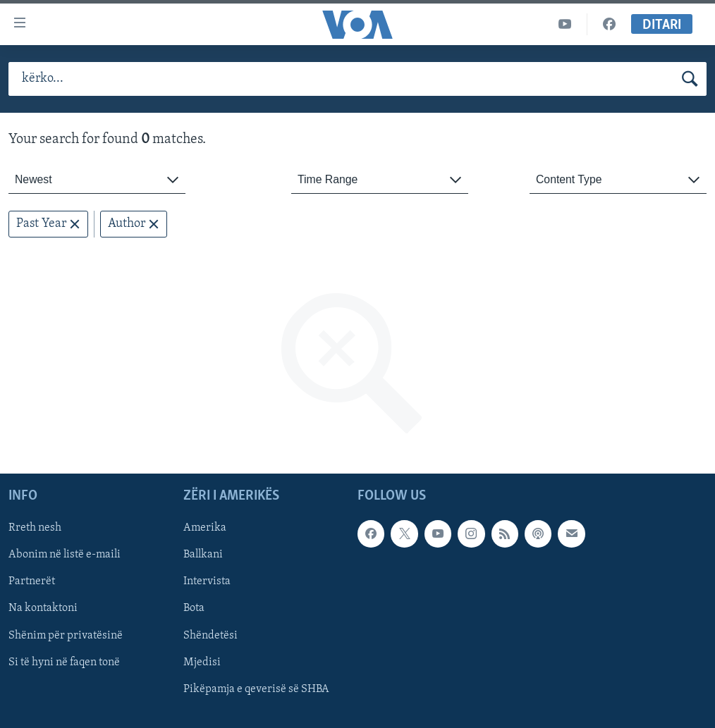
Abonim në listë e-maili (65, 555)
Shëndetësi (210, 636)
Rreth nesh (35, 529)
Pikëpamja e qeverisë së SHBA (256, 689)
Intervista (207, 582)
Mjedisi (202, 662)
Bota (194, 609)
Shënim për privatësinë (66, 636)
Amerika (205, 529)
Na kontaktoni (43, 609)
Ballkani (203, 555)
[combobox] (97, 180)
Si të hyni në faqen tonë (64, 662)
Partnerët (32, 582)
